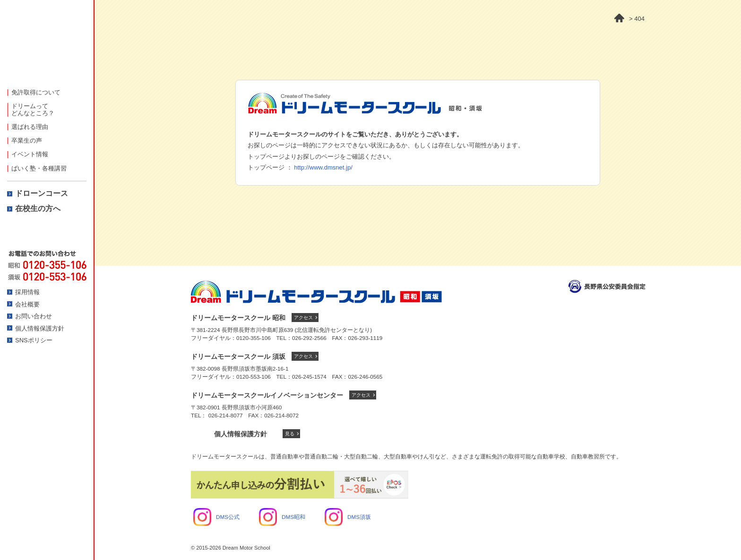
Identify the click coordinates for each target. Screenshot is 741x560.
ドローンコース (42, 193)
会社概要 (27, 304)
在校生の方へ (38, 208)
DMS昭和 (282, 517)
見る (290, 434)
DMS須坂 (348, 517)
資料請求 (47, 233)
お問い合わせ (34, 316)
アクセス (303, 318)
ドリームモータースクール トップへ (316, 292)
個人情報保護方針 (40, 328)
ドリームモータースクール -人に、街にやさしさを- (47, 45)
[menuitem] (47, 92)
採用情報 (27, 292)
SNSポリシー (34, 340)
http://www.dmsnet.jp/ (323, 167)
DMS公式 (216, 517)
